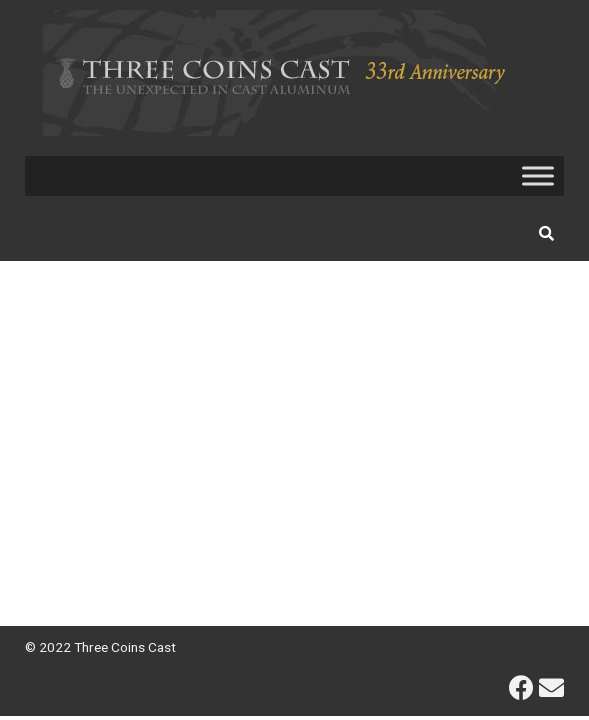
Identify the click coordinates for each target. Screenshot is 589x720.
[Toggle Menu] (538, 175)
